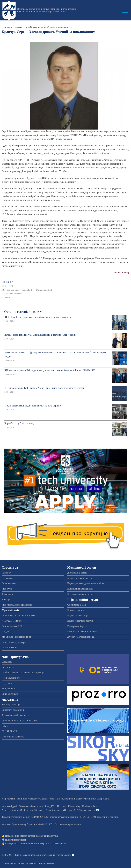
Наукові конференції (78, 616)
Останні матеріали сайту (23, 312)
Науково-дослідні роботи (80, 621)
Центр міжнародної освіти (81, 594)
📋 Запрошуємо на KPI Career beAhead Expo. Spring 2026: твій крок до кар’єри (45, 388)
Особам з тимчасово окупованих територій (23, 673)
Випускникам (9, 689)
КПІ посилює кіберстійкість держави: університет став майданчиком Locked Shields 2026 (50, 370)
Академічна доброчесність (15, 715)
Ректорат (6, 573)
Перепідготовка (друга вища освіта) (86, 583)
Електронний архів (77, 626)
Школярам (7, 662)
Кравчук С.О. (8, 297)
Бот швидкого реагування (68, 824)
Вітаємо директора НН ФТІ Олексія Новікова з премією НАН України (40, 335)
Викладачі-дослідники (13, 710)
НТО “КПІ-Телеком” (12, 621)
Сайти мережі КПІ (77, 605)
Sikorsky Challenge (11, 705)
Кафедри (6, 599)
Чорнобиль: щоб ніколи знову (20, 423)
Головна (6, 27)
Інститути (7, 589)
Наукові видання (76, 610)
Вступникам (8, 667)
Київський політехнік (12, 294)
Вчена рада (7, 578)
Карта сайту (74, 806)
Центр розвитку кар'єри (14, 642)
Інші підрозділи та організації (17, 605)
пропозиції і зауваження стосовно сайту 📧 (52, 855)
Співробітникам (10, 694)
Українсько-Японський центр (17, 637)
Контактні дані (9, 806)
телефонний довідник (108, 817)
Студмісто (7, 632)
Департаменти (9, 583)
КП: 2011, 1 (8, 282)
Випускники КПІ (44, 290)
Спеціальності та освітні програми (19, 721)
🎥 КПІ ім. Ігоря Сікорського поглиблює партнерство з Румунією (38, 317)
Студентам (7, 683)
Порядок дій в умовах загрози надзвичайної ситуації (32, 836)
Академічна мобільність (80, 578)
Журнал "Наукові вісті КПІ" (82, 637)
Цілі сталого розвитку (13, 737)
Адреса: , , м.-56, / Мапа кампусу (48, 810)
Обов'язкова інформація (31, 806)
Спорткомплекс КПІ (12, 626)
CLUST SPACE (9, 731)
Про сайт (62, 806)
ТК (12, 286)
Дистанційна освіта (77, 573)
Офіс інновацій (9, 648)
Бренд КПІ (50, 806)
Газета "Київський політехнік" (83, 632)
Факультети (8, 594)
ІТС (4, 286)
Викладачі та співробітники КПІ (17, 290)
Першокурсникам (11, 678)
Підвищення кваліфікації (80, 589)
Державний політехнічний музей (18, 616)
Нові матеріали (90, 806)
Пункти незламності (16, 840)
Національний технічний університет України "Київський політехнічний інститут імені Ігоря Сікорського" (47, 10)
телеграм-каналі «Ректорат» (52, 844)
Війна (5, 726)
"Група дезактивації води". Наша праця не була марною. (33, 406)
